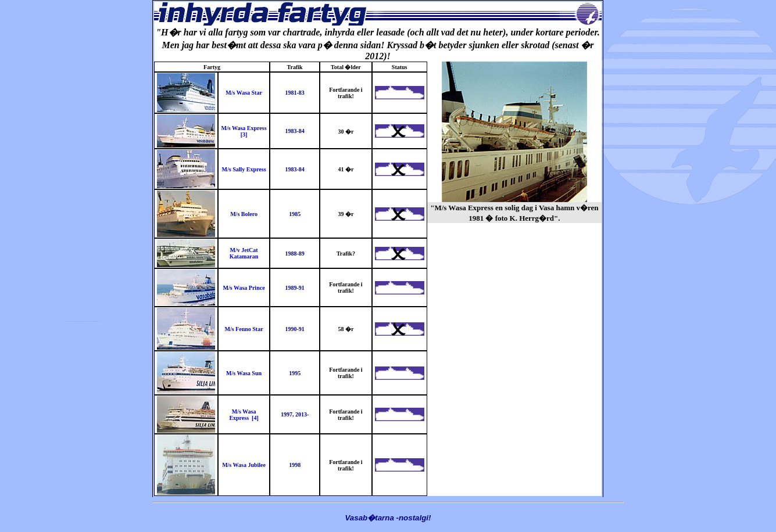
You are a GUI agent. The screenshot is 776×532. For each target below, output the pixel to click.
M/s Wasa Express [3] (244, 131)
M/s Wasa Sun (244, 373)
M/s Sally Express (244, 169)
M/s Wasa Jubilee (244, 465)
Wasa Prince (249, 288)
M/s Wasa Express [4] (244, 415)
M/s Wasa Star (244, 93)
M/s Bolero (244, 214)
